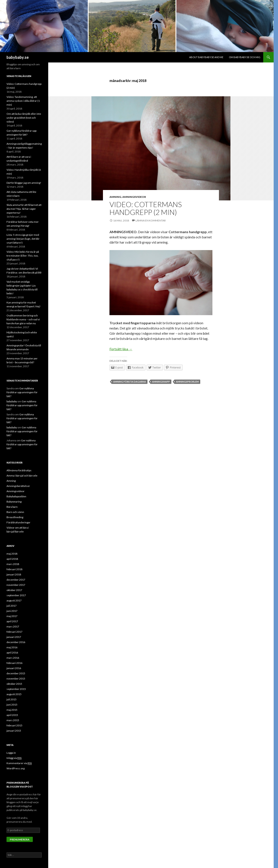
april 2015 (12, 715)
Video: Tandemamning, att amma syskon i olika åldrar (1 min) (23, 101)
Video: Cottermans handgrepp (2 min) (146, 208)
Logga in (11, 753)
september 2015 (16, 689)
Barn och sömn (15, 512)
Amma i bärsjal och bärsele (22, 476)
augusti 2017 (14, 600)
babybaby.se (18, 57)
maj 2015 (12, 710)
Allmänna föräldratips (19, 470)
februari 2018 (14, 569)
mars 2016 (13, 658)
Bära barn (12, 507)
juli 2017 (12, 606)
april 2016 (12, 653)
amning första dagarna (130, 382)
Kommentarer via (19, 763)
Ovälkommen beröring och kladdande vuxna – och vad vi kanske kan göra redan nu (23, 319)
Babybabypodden (16, 496)
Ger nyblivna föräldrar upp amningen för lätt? (22, 392)
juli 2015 (12, 699)
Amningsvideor (134, 197)
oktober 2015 (14, 684)
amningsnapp (161, 382)
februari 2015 (14, 725)
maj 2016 (12, 647)
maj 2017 (12, 616)
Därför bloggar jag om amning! (24, 183)
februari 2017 (14, 632)
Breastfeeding (15, 517)
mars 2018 (13, 564)
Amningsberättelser (18, 486)
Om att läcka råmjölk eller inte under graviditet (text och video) (24, 118)
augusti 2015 (14, 694)
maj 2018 (12, 554)
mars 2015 (13, 720)
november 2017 (16, 585)
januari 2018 (14, 574)
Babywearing (14, 502)
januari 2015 (14, 731)
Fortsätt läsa (121, 349)
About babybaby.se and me (206, 57)
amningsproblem (187, 382)
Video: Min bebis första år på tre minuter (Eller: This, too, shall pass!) (23, 256)
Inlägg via (14, 758)
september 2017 (16, 595)
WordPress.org (16, 768)
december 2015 (16, 673)
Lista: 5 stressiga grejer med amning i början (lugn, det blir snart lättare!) (23, 239)
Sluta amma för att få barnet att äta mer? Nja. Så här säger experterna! (24, 209)
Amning (115, 197)
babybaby (12, 401)
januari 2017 (14, 637)
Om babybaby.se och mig (245, 57)
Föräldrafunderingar (18, 522)
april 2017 (12, 621)
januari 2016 (14, 668)
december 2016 (16, 642)
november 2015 (16, 679)
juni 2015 (12, 705)
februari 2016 (14, 663)
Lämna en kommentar (151, 220)
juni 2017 (12, 611)
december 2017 (16, 580)
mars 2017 (13, 626)
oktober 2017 (14, 590)
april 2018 (12, 559)
